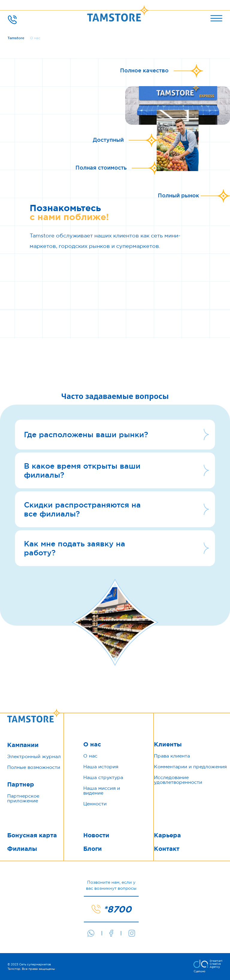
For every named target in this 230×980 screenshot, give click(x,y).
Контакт (167, 849)
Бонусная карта (32, 835)
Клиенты (168, 744)
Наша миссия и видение (102, 790)
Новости (96, 835)
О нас (92, 744)
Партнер (21, 784)
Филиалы (22, 849)
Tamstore (16, 38)
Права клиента (172, 756)
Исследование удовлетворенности (178, 780)
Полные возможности (34, 767)
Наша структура (103, 777)
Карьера (167, 835)
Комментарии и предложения (190, 766)
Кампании (23, 745)
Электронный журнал (34, 756)
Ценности (95, 804)
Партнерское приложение (23, 798)
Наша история (101, 766)
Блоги (93, 849)
